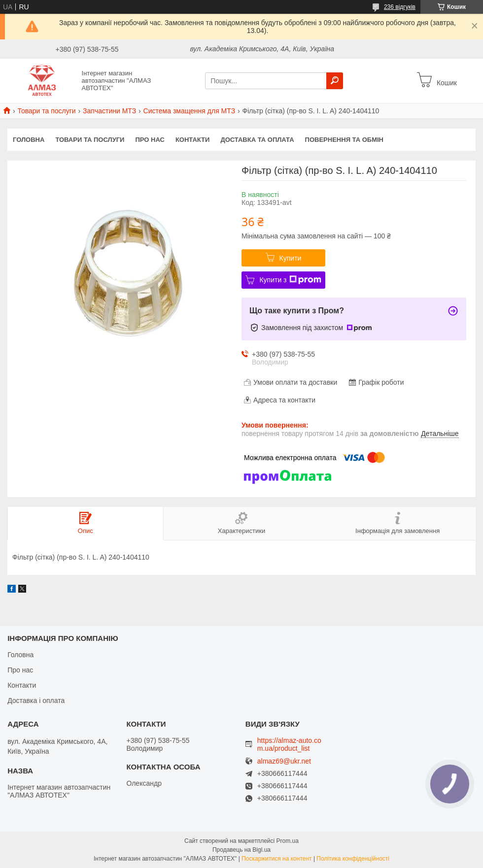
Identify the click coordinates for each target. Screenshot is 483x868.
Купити (291, 258)
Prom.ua (288, 841)
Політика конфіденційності (353, 859)
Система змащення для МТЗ (190, 111)
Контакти (193, 140)
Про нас (150, 140)
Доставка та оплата (257, 140)
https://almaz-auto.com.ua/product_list (289, 744)
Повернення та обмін (344, 140)
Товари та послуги (46, 111)
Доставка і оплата (36, 701)
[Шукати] (335, 81)
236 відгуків (400, 7)
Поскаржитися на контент (276, 859)
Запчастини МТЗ (109, 111)
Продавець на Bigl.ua (241, 850)
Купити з (290, 280)
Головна (29, 140)
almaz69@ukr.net (284, 761)
